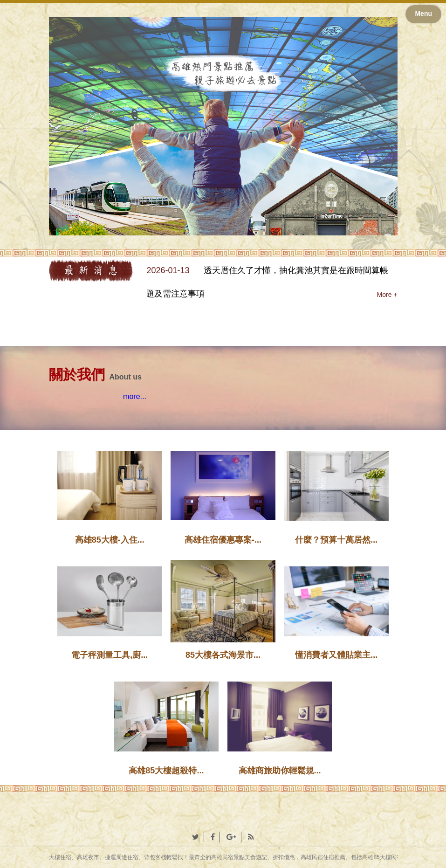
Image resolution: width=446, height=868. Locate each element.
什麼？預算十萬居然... (336, 540)
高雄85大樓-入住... (110, 540)
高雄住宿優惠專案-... (223, 540)
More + (387, 295)
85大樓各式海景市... (223, 655)
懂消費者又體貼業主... (336, 655)
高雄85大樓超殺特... (166, 771)
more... (135, 396)
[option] (272, 282)
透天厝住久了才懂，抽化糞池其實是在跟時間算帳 (296, 270)
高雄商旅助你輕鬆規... (280, 771)
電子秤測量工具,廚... (110, 655)
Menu (423, 14)
